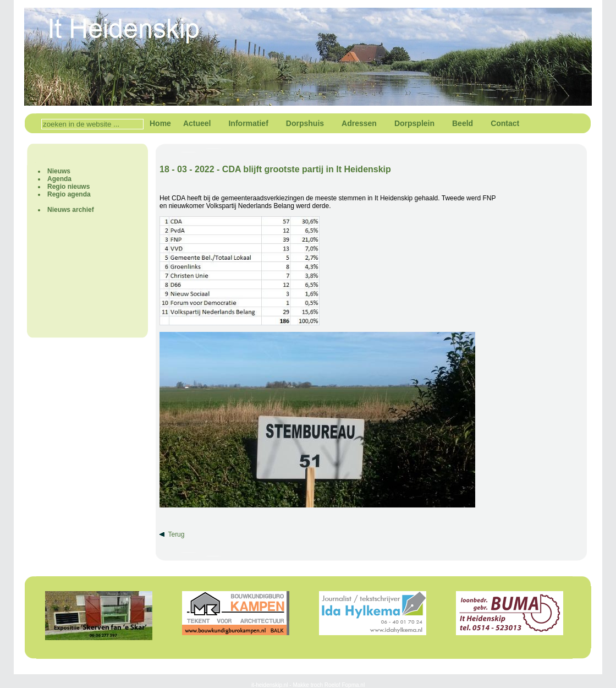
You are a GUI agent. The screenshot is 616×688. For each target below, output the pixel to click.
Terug (176, 534)
